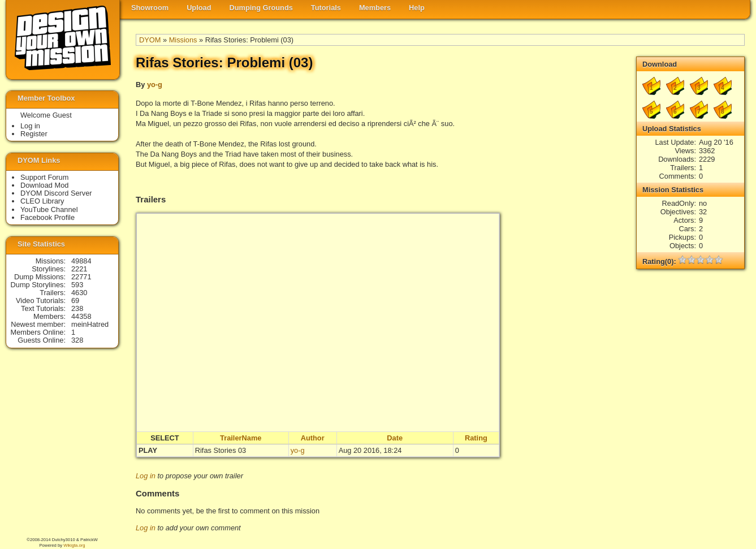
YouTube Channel (49, 209)
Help (417, 8)
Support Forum (44, 177)
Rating (476, 438)
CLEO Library (42, 201)
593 (77, 285)
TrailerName (241, 438)
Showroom (150, 8)
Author (313, 438)
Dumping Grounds (261, 8)
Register (34, 134)
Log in (146, 476)
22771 (81, 277)
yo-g (155, 85)
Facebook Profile (47, 217)
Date (395, 438)
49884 (81, 261)
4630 (79, 293)
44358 (81, 316)
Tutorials (326, 8)
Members (375, 8)
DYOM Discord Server (56, 193)
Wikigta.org (74, 545)
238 (77, 308)
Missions (183, 40)
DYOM (150, 40)
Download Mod (44, 185)
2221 (79, 269)
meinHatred (90, 324)
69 (75, 301)
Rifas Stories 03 (221, 450)
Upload (199, 8)
